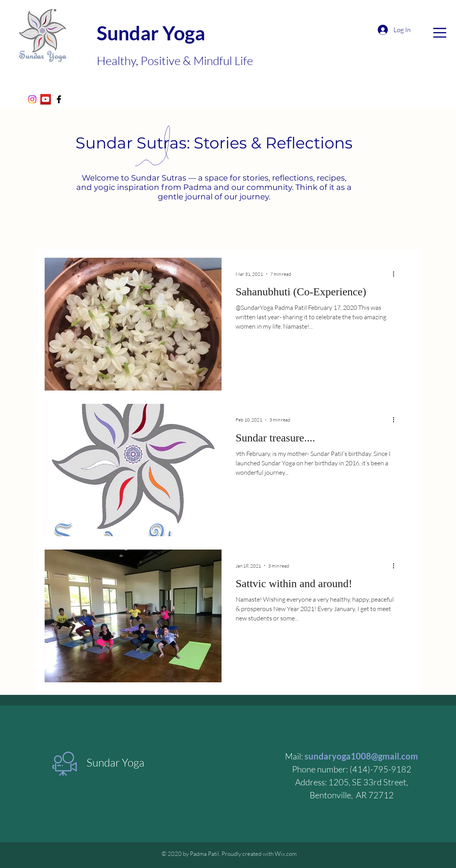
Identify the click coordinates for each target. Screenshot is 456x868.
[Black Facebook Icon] (59, 99)
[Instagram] (32, 99)
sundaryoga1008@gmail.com (361, 756)
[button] (440, 33)
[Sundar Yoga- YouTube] (46, 99)
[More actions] (397, 274)
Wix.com (286, 854)
